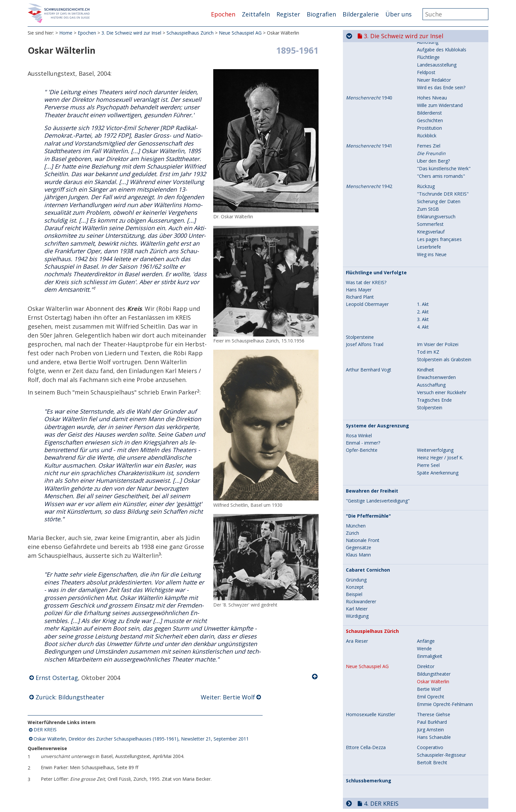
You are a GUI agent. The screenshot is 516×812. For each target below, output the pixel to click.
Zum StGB (428, 141)
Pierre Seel (428, 397)
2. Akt (423, 244)
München (356, 458)
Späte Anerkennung (438, 405)
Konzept (355, 519)
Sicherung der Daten (439, 134)
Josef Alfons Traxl (365, 277)
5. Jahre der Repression (397, 749)
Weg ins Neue (432, 187)
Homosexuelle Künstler (371, 647)
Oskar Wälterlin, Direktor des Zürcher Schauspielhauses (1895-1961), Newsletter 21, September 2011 (141, 739)
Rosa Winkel (359, 368)
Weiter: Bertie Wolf (228, 697)
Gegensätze (359, 480)
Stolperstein (430, 340)
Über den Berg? (433, 93)
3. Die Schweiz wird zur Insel (131, 33)
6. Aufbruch (380, 762)
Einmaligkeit (430, 588)
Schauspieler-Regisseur (441, 687)
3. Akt (423, 251)
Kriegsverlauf (431, 164)
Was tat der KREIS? (366, 215)
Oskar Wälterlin (433, 614)
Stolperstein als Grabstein (444, 292)
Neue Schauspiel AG (240, 33)
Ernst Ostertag (57, 678)
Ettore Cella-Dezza (366, 680)
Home (66, 33)
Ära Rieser (357, 573)
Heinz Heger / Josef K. (440, 390)
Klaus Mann (358, 487)
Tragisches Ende (434, 332)
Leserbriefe (429, 179)
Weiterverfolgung (435, 382)
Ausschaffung (431, 317)
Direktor (426, 598)
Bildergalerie (361, 14)
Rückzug (426, 118)
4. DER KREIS (381, 736)
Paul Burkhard (432, 654)
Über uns (399, 14)
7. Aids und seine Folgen (398, 775)
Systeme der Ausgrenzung (377, 358)
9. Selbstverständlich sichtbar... (408, 801)
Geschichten (430, 53)
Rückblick (427, 68)
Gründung (356, 512)
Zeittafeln (256, 14)
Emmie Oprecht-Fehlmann (445, 636)
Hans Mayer (359, 222)
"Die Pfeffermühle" (368, 448)
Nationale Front (363, 473)
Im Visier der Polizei (438, 276)
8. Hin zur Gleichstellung (398, 788)
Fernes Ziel (429, 78)
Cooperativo (430, 679)
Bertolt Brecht (432, 695)
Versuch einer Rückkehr (442, 325)
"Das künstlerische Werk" (444, 101)
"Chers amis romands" (441, 108)
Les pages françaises (439, 171)
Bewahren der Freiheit (372, 423)
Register (288, 14)
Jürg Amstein (430, 662)
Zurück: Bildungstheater (70, 697)
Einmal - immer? (363, 375)
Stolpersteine (360, 269)
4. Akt (423, 259)
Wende (424, 581)
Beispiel (354, 527)
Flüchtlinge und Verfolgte (376, 205)
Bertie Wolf (429, 621)
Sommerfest (430, 156)
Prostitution (429, 60)
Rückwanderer (361, 534)
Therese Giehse (434, 647)
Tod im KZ (428, 284)
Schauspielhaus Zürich (190, 33)
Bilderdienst (429, 45)
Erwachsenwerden (436, 309)
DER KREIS (45, 730)
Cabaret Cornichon (368, 502)
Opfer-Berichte (362, 382)
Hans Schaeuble (434, 669)
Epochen (223, 14)
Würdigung (357, 548)
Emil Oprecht (431, 629)
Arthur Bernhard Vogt (369, 302)
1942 (369, 119)
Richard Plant (360, 229)
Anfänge (426, 573)
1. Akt (423, 236)
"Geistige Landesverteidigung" (378, 433)
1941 (369, 78)
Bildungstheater (434, 606)
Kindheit (426, 302)
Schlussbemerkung (369, 713)
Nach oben (315, 677)
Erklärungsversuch (436, 149)
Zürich (352, 465)
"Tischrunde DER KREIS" (443, 126)
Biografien (321, 14)
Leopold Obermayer (367, 236)
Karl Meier (357, 541)
